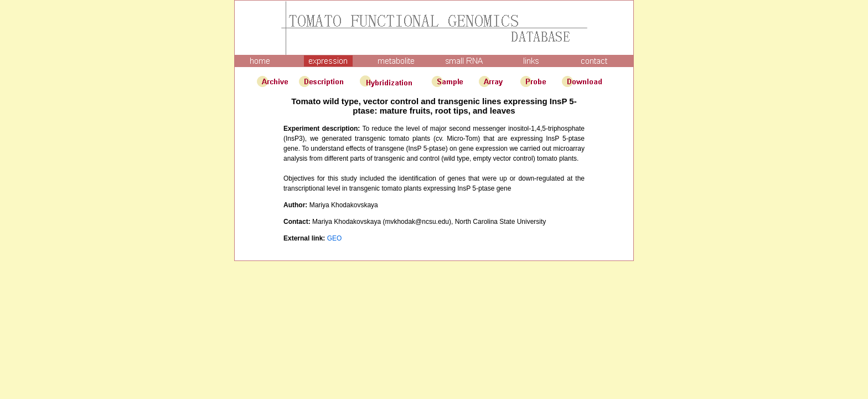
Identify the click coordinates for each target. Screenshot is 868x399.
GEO (335, 238)
